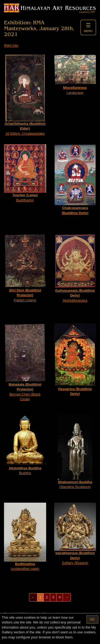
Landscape (75, 75)
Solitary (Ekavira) (75, 534)
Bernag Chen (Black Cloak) (25, 362)
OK (92, 619)
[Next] (67, 597)
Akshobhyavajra (75, 268)
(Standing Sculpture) (75, 451)
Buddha (25, 444)
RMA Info (11, 45)
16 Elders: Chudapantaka (25, 95)
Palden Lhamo (25, 268)
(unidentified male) (25, 537)
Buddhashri (25, 173)
